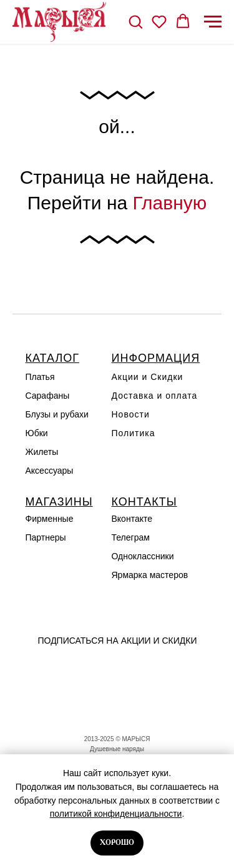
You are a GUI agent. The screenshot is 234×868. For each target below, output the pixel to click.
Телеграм (131, 537)
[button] (135, 21)
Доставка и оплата (155, 396)
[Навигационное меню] (213, 22)
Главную (170, 203)
